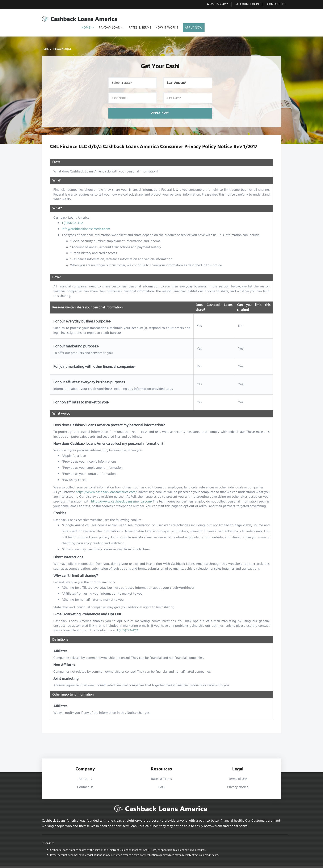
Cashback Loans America (76, 863)
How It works (247, 19)
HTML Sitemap (252, 863)
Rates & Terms (220, 19)
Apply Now (273, 19)
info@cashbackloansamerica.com (86, 221)
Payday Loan (189, 19)
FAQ (161, 779)
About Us (85, 771)
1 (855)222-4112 (73, 215)
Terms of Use (238, 771)
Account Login (248, 4)
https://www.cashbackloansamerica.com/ (106, 484)
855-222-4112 (219, 4)
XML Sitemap (272, 863)
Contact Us (276, 4)
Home (166, 19)
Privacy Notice (238, 779)
